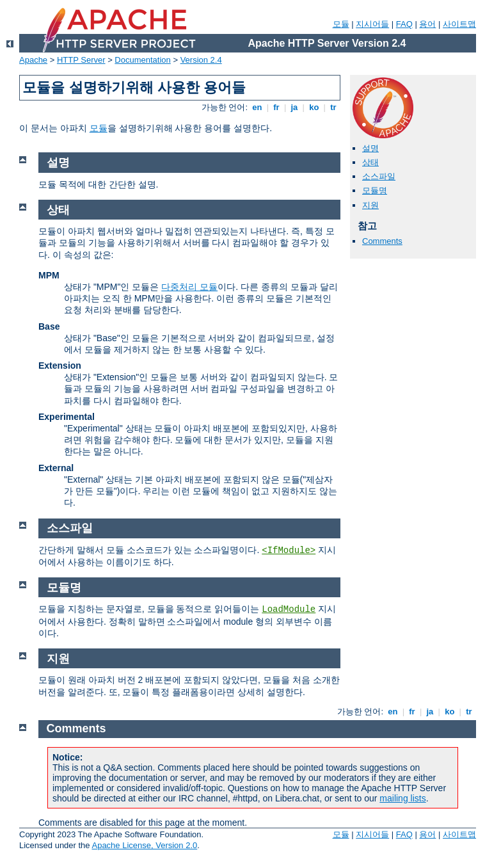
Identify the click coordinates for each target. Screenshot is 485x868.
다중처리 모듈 (189, 287)
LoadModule (289, 609)
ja (294, 107)
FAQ (404, 24)
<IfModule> (289, 551)
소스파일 (379, 176)
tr (334, 107)
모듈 (341, 24)
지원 (370, 205)
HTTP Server (81, 60)
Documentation (142, 60)
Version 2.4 (201, 60)
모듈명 (375, 190)
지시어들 (372, 24)
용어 (427, 24)
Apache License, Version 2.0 (144, 845)
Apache (33, 60)
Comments (382, 241)
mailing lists (402, 798)
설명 (370, 148)
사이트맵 (459, 24)
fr (277, 107)
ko (314, 107)
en (257, 107)
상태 (370, 162)
